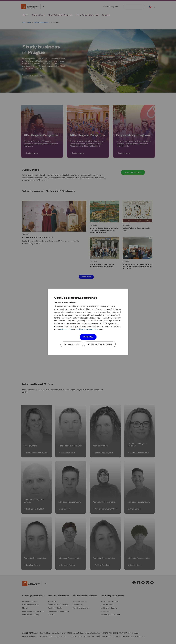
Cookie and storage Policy (87, 329)
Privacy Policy (66, 329)
